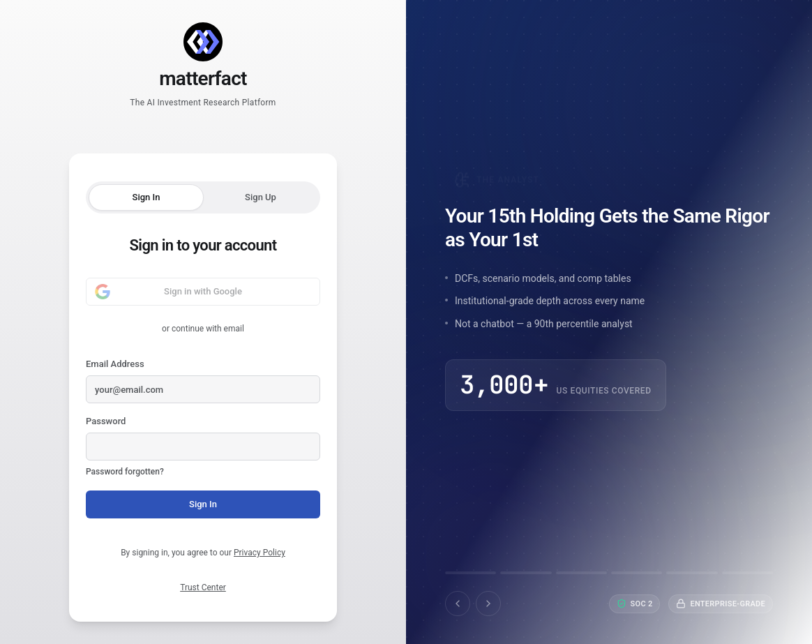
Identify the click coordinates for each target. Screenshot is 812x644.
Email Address (203, 381)
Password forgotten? (125, 472)
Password (203, 448)
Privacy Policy (260, 553)
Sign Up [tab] (261, 197)
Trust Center (203, 587)
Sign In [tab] (146, 197)
